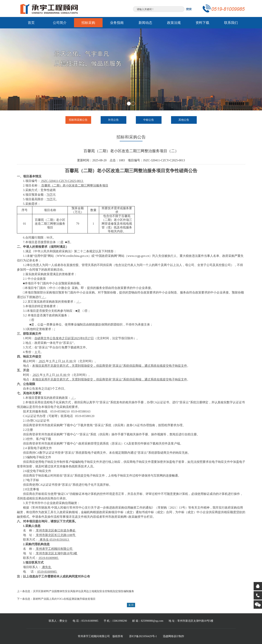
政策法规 (174, 23)
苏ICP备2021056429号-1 (143, 636)
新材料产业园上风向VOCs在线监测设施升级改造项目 (64, 599)
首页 (31, 23)
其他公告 (184, 120)
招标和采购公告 (78, 120)
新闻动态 (145, 23)
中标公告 (149, 120)
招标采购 (88, 23)
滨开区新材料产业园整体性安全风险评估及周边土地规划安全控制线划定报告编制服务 (84, 591)
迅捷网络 (168, 636)
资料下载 (202, 23)
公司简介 (60, 23)
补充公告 (113, 120)
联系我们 (231, 23)
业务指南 (117, 23)
